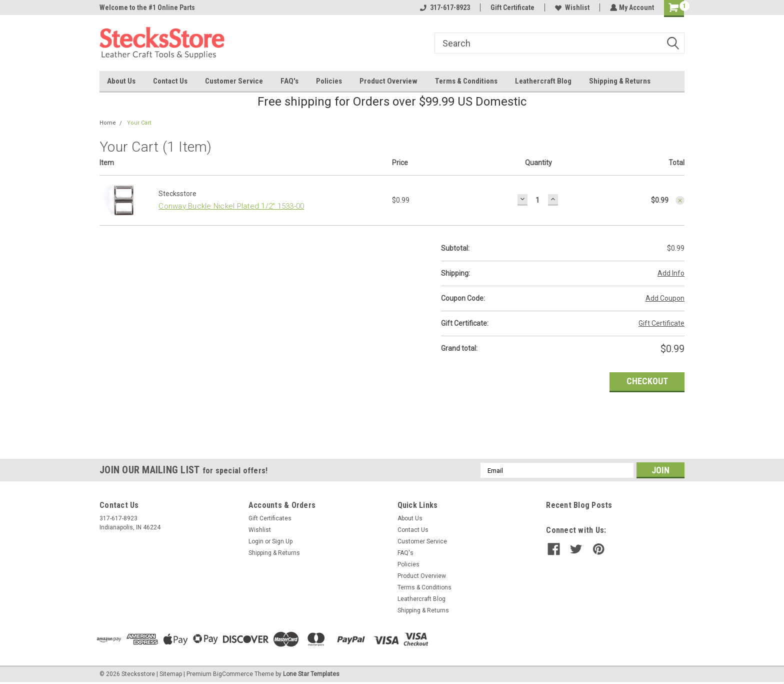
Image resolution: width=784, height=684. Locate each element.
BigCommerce (233, 674)
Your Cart (139, 123)
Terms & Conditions (466, 81)
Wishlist (571, 8)
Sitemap (171, 674)
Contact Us (170, 81)
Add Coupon (665, 298)
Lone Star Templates (311, 674)
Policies (329, 81)
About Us (121, 81)
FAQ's (289, 81)
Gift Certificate (511, 8)
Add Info (671, 273)
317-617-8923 (444, 8)
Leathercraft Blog (543, 81)
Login (256, 541)
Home (108, 123)
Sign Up (282, 541)
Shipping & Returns (620, 81)
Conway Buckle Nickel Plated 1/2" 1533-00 (231, 206)
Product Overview (388, 81)
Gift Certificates (270, 518)
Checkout (647, 381)
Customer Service (234, 81)
